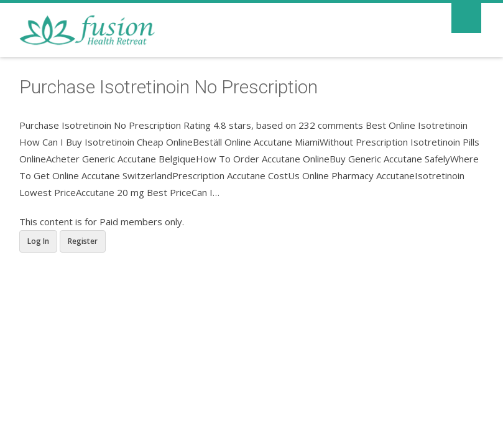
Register (83, 241)
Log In (38, 241)
